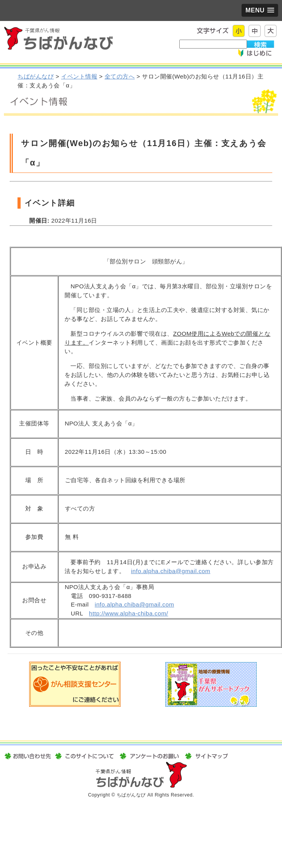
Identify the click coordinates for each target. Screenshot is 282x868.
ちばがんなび (36, 76)
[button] (260, 10)
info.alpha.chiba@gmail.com (171, 571)
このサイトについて (84, 756)
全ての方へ (120, 76)
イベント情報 (79, 76)
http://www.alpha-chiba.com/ (129, 613)
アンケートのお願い (149, 756)
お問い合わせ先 (28, 756)
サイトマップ (205, 756)
